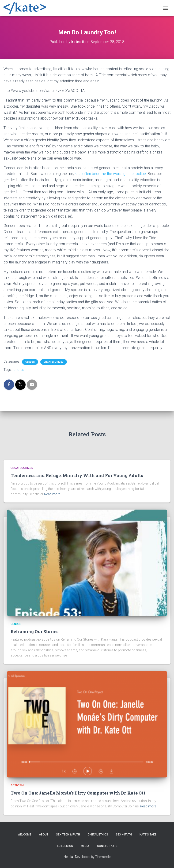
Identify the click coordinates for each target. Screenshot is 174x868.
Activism (17, 785)
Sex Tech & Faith (68, 835)
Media (85, 846)
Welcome (25, 835)
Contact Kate (107, 846)
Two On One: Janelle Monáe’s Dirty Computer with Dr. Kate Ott (78, 793)
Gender (30, 362)
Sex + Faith (124, 835)
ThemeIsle (103, 857)
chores (19, 370)
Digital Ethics (98, 835)
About (44, 835)
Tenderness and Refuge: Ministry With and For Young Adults (77, 475)
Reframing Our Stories (34, 631)
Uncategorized (54, 362)
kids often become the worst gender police (110, 174)
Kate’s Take (148, 835)
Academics (65, 846)
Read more (52, 494)
